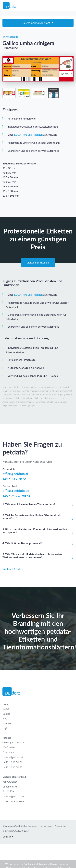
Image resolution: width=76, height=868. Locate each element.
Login (5, 728)
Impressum (46, 826)
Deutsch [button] (7, 837)
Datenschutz (61, 826)
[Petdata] (9, 5)
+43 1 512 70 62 (13, 767)
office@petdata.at (15, 474)
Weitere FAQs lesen (14, 569)
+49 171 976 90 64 (16, 496)
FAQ (5, 718)
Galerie (6, 714)
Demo (6, 709)
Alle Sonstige (10, 37)
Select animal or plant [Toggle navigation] (37, 23)
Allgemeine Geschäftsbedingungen (20, 826)
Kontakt (7, 723)
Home (6, 704)
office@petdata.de (16, 491)
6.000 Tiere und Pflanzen (28, 135)
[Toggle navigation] (71, 5)
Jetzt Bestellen (38, 262)
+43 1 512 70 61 (15, 479)
